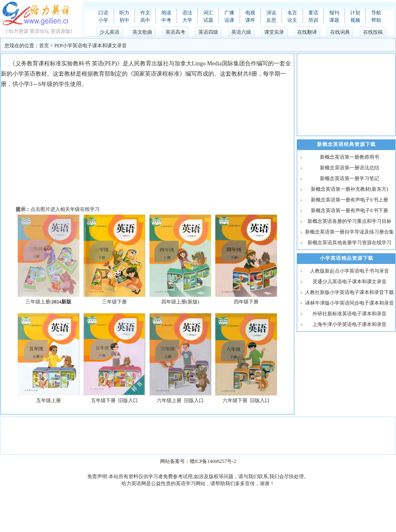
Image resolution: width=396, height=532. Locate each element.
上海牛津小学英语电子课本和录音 (349, 324)
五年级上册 (49, 400)
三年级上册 (38, 302)
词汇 (208, 13)
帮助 (376, 20)
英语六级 (241, 32)
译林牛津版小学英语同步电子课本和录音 (349, 303)
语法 (187, 13)
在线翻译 (307, 32)
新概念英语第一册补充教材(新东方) (349, 189)
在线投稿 (373, 32)
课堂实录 (274, 32)
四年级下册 (246, 302)
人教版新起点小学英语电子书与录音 (349, 271)
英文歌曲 (142, 32)
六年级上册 (169, 400)
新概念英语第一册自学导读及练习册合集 (349, 232)
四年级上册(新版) (180, 302)
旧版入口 (128, 400)
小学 (103, 20)
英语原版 (61, 31)
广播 (229, 13)
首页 (44, 46)
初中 (124, 20)
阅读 (166, 13)
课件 (250, 20)
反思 (271, 20)
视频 (355, 20)
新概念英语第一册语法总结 (349, 168)
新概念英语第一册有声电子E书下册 (349, 210)
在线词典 (340, 32)
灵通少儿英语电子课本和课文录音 (349, 282)
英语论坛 (40, 31)
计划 (355, 13)
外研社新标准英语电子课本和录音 (349, 314)
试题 (208, 20)
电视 (250, 13)
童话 (313, 13)
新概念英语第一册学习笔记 (349, 178)
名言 (292, 13)
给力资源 (19, 31)
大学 (187, 20)
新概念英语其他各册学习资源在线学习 (349, 243)
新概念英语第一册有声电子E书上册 (349, 200)
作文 (145, 13)
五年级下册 (103, 400)
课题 (334, 20)
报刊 (334, 13)
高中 (145, 20)
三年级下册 (114, 302)
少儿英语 (109, 32)
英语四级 (208, 32)
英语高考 (175, 32)
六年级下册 (235, 400)
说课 (229, 20)
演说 (271, 13)
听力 (124, 13)
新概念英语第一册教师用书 (349, 157)
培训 (313, 20)
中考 (166, 20)
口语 (103, 13)
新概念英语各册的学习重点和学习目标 (349, 221)
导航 (376, 13)
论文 (292, 20)
